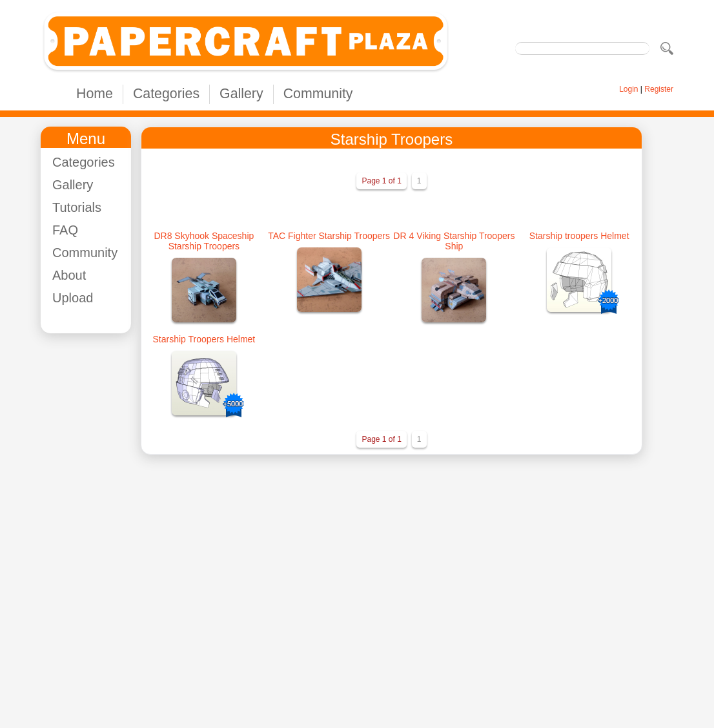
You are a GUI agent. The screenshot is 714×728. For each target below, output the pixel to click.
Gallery (241, 94)
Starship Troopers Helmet (204, 339)
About (69, 275)
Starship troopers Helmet (579, 236)
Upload (73, 298)
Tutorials (77, 207)
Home (95, 94)
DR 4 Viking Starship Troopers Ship (454, 241)
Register (659, 89)
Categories (166, 94)
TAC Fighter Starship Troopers (329, 236)
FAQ (65, 230)
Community (318, 94)
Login (628, 89)
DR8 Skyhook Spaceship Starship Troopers (204, 241)
